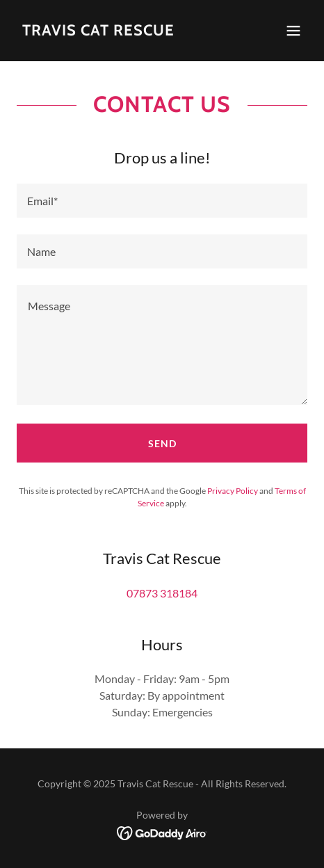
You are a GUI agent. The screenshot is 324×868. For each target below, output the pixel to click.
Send (162, 443)
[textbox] (162, 201)
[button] (293, 31)
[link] (98, 31)
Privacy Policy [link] (233, 491)
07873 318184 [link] (162, 593)
